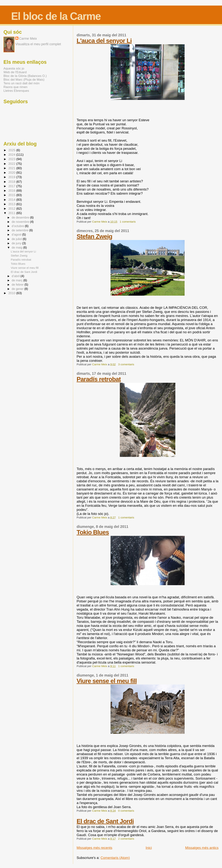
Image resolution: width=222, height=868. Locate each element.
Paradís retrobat (99, 379)
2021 (12, 168)
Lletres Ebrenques (16, 91)
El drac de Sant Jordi (105, 821)
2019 (12, 177)
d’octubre (18, 226)
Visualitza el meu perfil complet (38, 44)
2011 (12, 213)
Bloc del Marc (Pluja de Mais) (24, 80)
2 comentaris (126, 839)
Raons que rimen (15, 87)
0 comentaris (126, 811)
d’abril (16, 276)
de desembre (21, 217)
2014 (12, 200)
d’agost (17, 234)
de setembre (20, 230)
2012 (12, 209)
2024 (12, 155)
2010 (12, 293)
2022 (12, 164)
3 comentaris (126, 364)
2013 (12, 204)
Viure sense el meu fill (107, 681)
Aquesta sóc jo (14, 68)
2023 (12, 159)
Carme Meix (100, 222)
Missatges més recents (95, 848)
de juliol (17, 239)
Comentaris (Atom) (115, 858)
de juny (17, 243)
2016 (12, 191)
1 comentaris (128, 222)
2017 (12, 186)
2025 (12, 150)
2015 (12, 195)
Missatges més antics (202, 848)
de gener (18, 289)
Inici (149, 848)
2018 (12, 182)
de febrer (18, 285)
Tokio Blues (93, 532)
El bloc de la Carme (56, 16)
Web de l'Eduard (15, 72)
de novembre (21, 222)
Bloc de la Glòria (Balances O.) (25, 76)
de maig (17, 247)
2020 (12, 173)
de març (17, 280)
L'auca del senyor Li (104, 41)
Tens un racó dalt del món (22, 83)
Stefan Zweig (95, 236)
